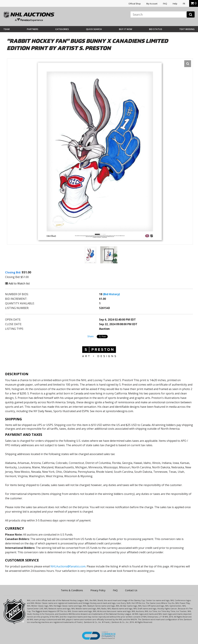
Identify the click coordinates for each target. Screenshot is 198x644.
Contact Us (131, 590)
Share (91, 336)
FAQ (165, 4)
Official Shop (135, 4)
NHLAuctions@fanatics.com (68, 566)
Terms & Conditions (72, 590)
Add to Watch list (17, 283)
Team (7, 29)
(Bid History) (111, 294)
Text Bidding (187, 29)
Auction (104, 329)
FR (184, 4)
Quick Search (94, 29)
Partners (33, 29)
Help (175, 4)
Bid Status (156, 29)
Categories (62, 29)
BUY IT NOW (126, 29)
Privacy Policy (98, 590)
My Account (152, 4)
